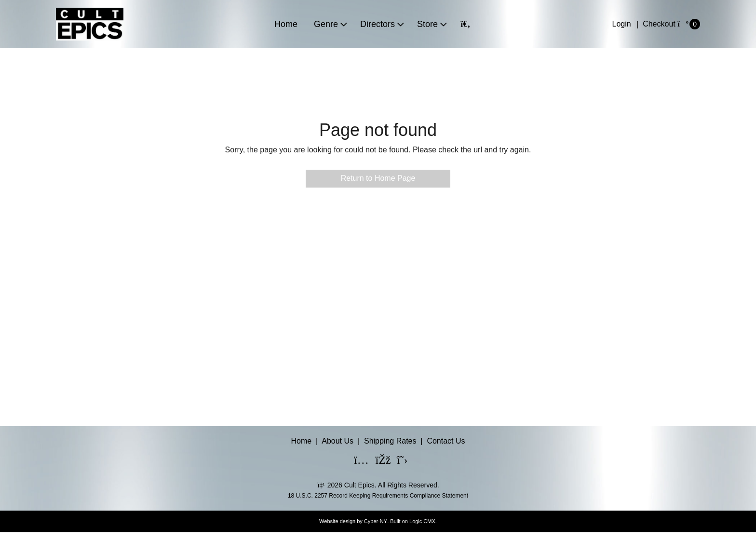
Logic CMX (422, 521)
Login (622, 24)
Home (286, 24)
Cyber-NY (376, 521)
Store (427, 24)
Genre (326, 24)
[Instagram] (355, 461)
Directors (378, 24)
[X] (398, 461)
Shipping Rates (390, 441)
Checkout (659, 24)
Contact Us (446, 441)
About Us (337, 441)
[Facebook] (377, 461)
